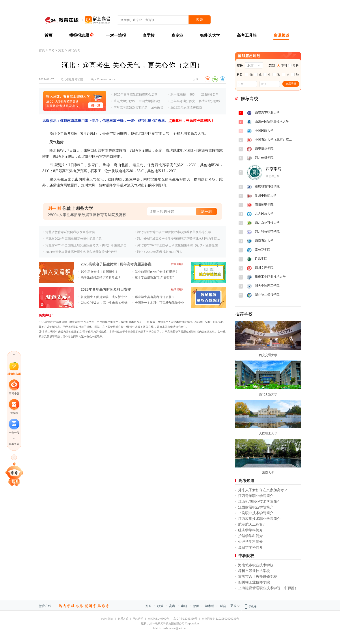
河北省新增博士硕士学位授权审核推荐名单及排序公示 (174, 232)
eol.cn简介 (107, 619)
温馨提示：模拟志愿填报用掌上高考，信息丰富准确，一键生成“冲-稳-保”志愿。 (128, 121)
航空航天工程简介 (252, 524)
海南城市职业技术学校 (256, 565)
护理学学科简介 (250, 536)
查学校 (149, 35)
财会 (223, 606)
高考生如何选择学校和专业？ (101, 277)
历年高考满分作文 (183, 101)
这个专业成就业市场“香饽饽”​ (154, 277)
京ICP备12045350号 (185, 619)
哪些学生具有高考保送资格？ (155, 297)
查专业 (177, 35)
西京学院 (274, 169)
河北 (61, 50)
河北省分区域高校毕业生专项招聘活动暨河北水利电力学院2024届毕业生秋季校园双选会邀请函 (202, 239)
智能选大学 (210, 35)
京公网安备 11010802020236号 (220, 619)
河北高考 (74, 50)
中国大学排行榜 (149, 101)
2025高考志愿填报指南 (186, 108)
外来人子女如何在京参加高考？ (263, 490)
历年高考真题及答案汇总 (131, 108)
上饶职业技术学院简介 (256, 513)
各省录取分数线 (209, 101)
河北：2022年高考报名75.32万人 (160, 252)
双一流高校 (178, 94)
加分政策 (157, 108)
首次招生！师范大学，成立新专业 (104, 297)
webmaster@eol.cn (174, 628)
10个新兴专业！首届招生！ (99, 272)
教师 (196, 606)
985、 (193, 94)
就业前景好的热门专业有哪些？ (156, 272)
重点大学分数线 (124, 101)
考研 (184, 606)
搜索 (200, 20)
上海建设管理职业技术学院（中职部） (268, 588)
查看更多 (14, 444)
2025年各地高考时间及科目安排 (106, 290)
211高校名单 (210, 94)
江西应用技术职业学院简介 (259, 519)
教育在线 (45, 606)
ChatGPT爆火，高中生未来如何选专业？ (109, 303)
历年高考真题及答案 (136, 264)
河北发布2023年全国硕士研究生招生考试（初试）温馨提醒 (177, 245)
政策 (160, 606)
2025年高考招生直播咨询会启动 (135, 94)
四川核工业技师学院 (254, 582)
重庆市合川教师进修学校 (258, 577)
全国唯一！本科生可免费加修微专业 (159, 303)
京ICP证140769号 (158, 619)
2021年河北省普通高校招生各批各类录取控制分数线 (81, 252)
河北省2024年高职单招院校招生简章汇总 (74, 239)
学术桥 (209, 606)
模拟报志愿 (79, 35)
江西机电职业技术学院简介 (259, 501)
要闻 (148, 606)
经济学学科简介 (250, 530)
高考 (52, 50)
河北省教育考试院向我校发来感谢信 (70, 232)
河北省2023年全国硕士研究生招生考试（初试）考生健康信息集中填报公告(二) (99, 245)
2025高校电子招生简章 (99, 264)
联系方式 (123, 619)
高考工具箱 (247, 35)
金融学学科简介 (250, 547)
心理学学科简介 (250, 542)
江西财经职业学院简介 (256, 507)
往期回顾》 (178, 264)
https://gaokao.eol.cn (103, 79)
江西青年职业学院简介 (256, 496)
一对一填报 (116, 35)
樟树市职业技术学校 (254, 571)
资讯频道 (281, 35)
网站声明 (138, 619)
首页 (49, 35)
